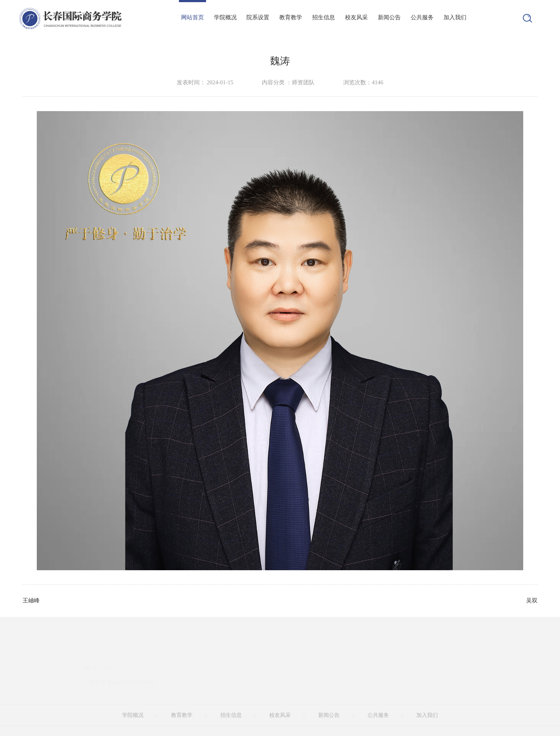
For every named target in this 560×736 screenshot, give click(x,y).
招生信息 (324, 17)
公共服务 (422, 17)
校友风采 (356, 17)
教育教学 (291, 17)
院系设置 (258, 17)
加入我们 (455, 17)
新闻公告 (389, 17)
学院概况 (225, 17)
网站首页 (192, 17)
